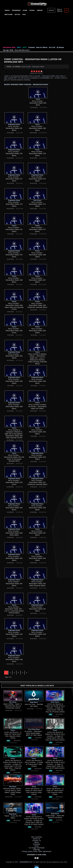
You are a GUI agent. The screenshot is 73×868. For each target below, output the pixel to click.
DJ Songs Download (36, 846)
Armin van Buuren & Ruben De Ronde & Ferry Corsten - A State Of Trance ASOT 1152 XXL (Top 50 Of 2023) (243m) (55, 736)
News (37, 845)
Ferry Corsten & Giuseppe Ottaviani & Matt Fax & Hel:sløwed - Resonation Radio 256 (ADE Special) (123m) (14, 434)
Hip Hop (17, 14)
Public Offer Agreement (41, 850)
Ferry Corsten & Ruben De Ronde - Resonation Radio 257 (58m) (37, 406)
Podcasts (37, 843)
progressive (16, 10)
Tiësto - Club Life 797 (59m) (13, 816)
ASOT (23, 47)
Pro (65, 10)
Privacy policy (28, 850)
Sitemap (36, 848)
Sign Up (59, 11)
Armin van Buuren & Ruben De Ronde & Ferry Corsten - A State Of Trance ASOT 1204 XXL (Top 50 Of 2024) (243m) (55, 764)
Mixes (36, 841)
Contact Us (36, 840)
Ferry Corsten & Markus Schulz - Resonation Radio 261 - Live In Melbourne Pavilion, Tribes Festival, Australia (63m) (37, 358)
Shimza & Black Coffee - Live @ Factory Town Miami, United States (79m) (13, 790)
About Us (37, 838)
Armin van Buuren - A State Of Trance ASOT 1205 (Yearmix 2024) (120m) (34, 790)
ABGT (17, 47)
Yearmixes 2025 (8, 47)
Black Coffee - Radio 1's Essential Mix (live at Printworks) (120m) (13, 706)
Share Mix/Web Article (10, 50)
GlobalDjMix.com (26, 860)
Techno (32, 10)
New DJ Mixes (38, 47)
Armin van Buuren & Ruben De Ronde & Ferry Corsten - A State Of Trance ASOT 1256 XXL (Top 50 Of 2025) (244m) (34, 820)
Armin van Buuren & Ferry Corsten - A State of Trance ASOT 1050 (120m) (34, 762)
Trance (7, 10)
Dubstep (40, 10)
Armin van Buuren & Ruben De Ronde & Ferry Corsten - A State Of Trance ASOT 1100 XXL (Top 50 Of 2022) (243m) (55, 708)
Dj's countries (36, 837)
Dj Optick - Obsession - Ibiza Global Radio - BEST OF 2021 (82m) (34, 733)
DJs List (48, 47)
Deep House (9, 14)
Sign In (58, 9)
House (25, 10)
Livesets (29, 47)
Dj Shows (55, 47)
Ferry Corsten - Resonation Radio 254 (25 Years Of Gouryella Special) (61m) (14, 457)
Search (51, 10)
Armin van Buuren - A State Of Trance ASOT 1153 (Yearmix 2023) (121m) (13, 734)
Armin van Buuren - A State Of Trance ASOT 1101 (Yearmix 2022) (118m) (55, 790)
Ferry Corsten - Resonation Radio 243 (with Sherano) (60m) (37, 583)
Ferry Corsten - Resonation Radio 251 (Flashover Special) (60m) (37, 482)
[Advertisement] (36, 32)
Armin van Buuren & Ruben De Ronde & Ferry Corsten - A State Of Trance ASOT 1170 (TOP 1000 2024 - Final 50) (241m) (13, 764)
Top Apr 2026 (65, 47)
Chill (24, 14)
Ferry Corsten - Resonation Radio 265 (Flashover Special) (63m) (37, 305)
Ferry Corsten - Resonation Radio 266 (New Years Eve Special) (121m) (14, 305)
